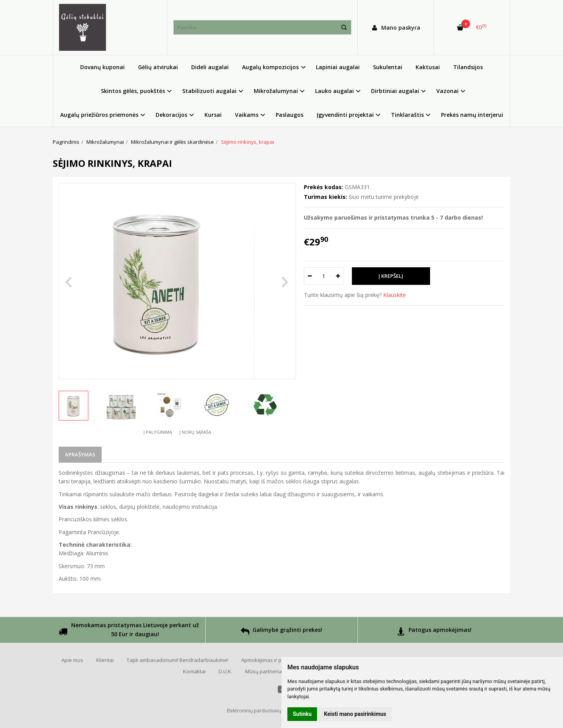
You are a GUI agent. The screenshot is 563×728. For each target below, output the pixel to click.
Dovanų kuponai (102, 67)
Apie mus (72, 660)
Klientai (105, 660)
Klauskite (394, 295)
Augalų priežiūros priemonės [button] (99, 115)
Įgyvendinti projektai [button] (345, 115)
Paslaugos (290, 115)
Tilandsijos (468, 67)
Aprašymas (80, 454)
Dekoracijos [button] (171, 115)
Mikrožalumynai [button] (276, 91)
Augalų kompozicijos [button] (270, 67)
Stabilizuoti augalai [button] (209, 91)
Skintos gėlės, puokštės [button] (133, 91)
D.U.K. (225, 671)
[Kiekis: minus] (309, 276)
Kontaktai (194, 671)
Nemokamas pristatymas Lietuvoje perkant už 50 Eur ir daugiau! (129, 630)
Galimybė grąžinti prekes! (281, 632)
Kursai (213, 115)
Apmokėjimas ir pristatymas (274, 660)
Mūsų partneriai (264, 671)
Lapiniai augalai (338, 67)
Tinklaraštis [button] (407, 115)
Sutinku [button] (302, 714)
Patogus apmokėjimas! (434, 632)
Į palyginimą (158, 432)
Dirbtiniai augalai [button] (395, 91)
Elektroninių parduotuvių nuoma (262, 711)
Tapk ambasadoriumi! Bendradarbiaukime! (178, 660)
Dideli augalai (210, 67)
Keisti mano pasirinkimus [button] (355, 714)
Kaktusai (428, 67)
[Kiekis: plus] (338, 276)
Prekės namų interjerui (472, 115)
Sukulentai (388, 67)
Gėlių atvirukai (158, 67)
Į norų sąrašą (195, 432)
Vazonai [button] (447, 91)
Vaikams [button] (247, 115)
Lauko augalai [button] (334, 91)
